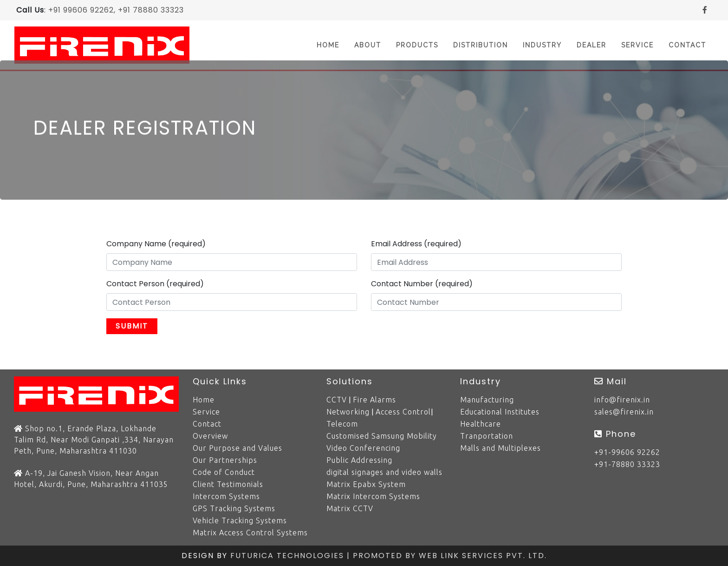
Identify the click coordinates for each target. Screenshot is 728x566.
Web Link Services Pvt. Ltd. (483, 556)
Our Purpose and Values (237, 448)
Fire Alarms (374, 400)
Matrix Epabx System (366, 484)
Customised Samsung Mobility (382, 436)
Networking (348, 412)
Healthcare (481, 424)
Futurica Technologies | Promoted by (325, 556)
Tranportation (487, 436)
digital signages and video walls (384, 472)
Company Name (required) (156, 244)
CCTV (337, 400)
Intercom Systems (226, 496)
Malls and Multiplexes (500, 448)
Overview (210, 436)
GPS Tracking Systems (234, 508)
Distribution (481, 45)
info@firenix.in (622, 400)
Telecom (342, 424)
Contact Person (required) (155, 284)
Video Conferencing (363, 448)
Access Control (403, 412)
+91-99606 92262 (627, 452)
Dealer (591, 45)
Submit (132, 326)
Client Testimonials (228, 484)
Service (637, 45)
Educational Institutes (500, 412)
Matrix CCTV (350, 508)
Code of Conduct (224, 472)
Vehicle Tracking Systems (240, 520)
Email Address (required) (416, 244)
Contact (687, 45)
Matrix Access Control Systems (250, 533)
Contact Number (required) (422, 284)
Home (332, 44)
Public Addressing (359, 460)
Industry (542, 45)
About (368, 45)
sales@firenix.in (624, 412)
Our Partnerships (225, 460)
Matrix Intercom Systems (373, 496)
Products (417, 45)
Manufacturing (487, 400)
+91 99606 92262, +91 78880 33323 (116, 10)
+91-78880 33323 (627, 464)
